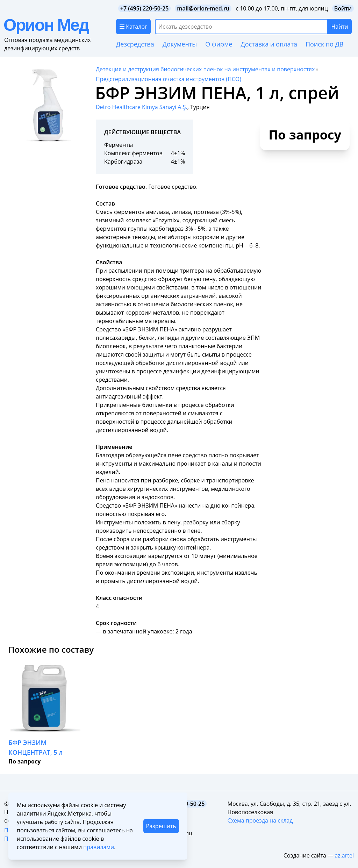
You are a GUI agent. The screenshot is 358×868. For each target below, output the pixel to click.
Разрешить (161, 826)
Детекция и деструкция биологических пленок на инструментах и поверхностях (205, 69)
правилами (99, 847)
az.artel (344, 855)
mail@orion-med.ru (203, 8)
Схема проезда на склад (260, 820)
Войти (343, 8)
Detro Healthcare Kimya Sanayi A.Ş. (142, 107)
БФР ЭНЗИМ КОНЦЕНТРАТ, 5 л (35, 747)
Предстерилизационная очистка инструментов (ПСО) (169, 79)
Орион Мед (46, 25)
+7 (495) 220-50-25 (145, 8)
